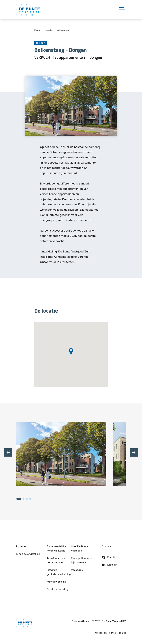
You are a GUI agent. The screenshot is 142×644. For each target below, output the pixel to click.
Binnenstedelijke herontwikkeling (56, 549)
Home (37, 30)
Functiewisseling (56, 582)
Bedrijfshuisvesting (58, 589)
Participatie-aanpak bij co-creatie (82, 560)
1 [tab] (19, 499)
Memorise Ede (119, 633)
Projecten (49, 30)
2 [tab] (24, 499)
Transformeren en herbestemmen (57, 560)
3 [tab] (27, 499)
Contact (106, 547)
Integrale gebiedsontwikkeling (59, 572)
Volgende (134, 453)
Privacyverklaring (80, 621)
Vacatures (77, 570)
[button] (61, 454)
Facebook (113, 557)
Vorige (8, 453)
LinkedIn (112, 565)
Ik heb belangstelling (28, 554)
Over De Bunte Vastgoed (80, 549)
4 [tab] (30, 499)
